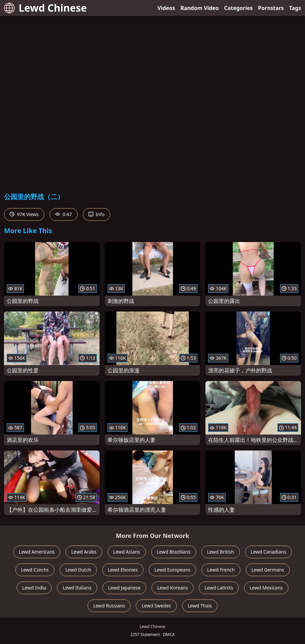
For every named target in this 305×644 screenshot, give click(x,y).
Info (97, 214)
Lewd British (221, 552)
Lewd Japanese (125, 588)
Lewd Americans (37, 552)
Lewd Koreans (172, 588)
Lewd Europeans (172, 570)
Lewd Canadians (269, 552)
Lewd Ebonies (123, 570)
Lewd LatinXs (219, 588)
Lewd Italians (77, 588)
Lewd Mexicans (266, 588)
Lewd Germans (268, 570)
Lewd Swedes (156, 606)
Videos (166, 8)
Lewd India (34, 588)
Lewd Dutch (78, 570)
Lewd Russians (109, 606)
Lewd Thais (200, 606)
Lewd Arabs (84, 552)
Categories (238, 8)
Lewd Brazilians (174, 552)
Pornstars (271, 8)
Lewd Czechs (35, 570)
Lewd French (221, 570)
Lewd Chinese (45, 8)
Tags (295, 8)
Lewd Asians (127, 552)
